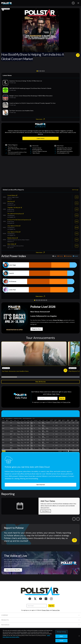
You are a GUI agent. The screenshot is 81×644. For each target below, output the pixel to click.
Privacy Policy (57, 402)
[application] (40, 277)
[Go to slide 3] (41, 71)
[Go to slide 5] (44, 71)
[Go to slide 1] (37, 71)
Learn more (41, 138)
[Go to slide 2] (39, 71)
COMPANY (40, 615)
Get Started (41, 485)
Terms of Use (67, 402)
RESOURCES (40, 625)
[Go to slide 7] (45, 300)
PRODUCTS (40, 620)
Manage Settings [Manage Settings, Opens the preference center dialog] (61, 640)
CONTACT (40, 630)
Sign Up (62, 398)
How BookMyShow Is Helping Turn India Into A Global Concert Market (33, 57)
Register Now (37, 329)
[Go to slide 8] (46, 300)
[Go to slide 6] (43, 300)
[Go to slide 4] (42, 71)
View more (40, 119)
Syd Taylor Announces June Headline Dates (15, 371)
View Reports (46, 511)
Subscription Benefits (13, 570)
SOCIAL (40, 634)
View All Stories (40, 382)
